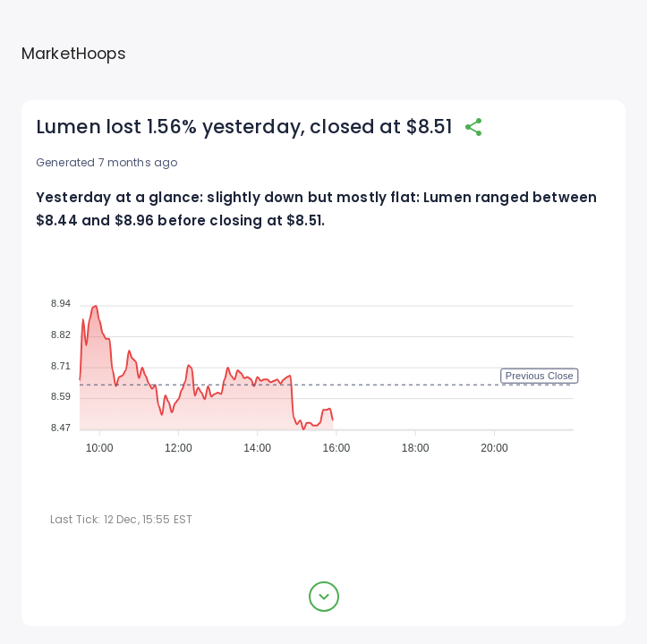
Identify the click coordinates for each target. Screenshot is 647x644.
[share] (473, 127)
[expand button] (324, 597)
